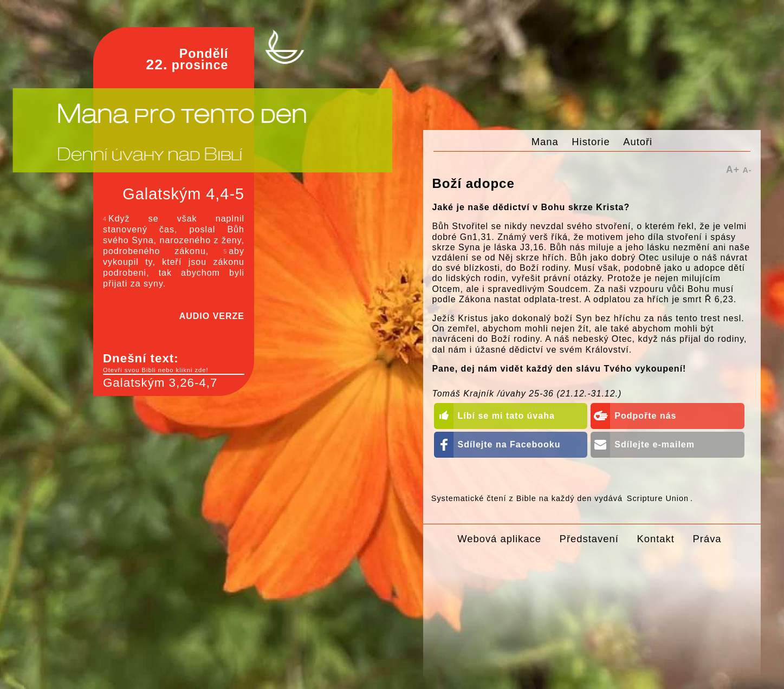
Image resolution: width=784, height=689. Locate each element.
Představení (589, 539)
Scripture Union (658, 498)
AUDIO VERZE (212, 316)
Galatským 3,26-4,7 (160, 383)
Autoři (638, 142)
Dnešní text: (174, 363)
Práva (707, 539)
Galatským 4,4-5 (183, 194)
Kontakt (655, 539)
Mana (545, 142)
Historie (591, 142)
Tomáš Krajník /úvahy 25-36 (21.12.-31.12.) (527, 394)
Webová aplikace (499, 539)
